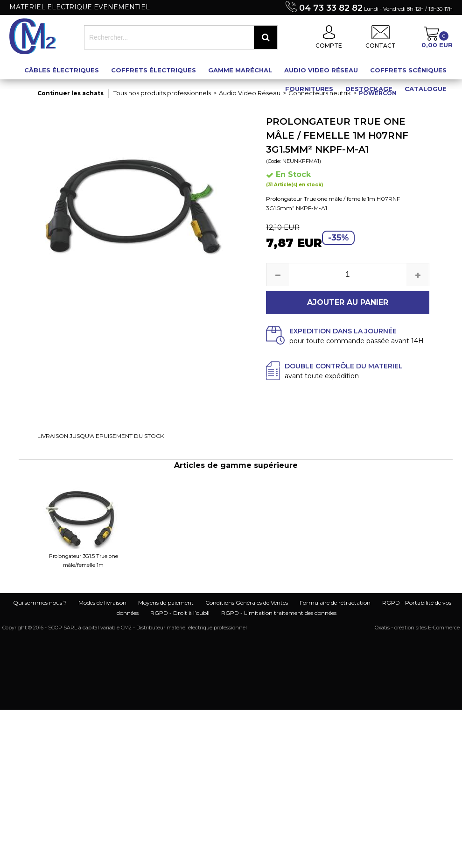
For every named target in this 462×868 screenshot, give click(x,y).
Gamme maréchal (240, 70)
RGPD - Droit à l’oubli (180, 613)
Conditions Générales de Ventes (247, 603)
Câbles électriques (62, 70)
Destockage (369, 89)
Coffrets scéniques (408, 70)
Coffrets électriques (154, 70)
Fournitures (309, 89)
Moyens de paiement (166, 603)
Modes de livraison (102, 603)
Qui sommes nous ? (40, 603)
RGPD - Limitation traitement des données (279, 613)
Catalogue (426, 89)
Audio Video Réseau (321, 70)
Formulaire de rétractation (335, 603)
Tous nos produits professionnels (162, 93)
